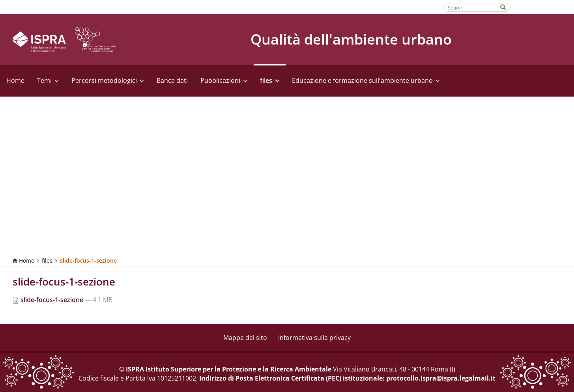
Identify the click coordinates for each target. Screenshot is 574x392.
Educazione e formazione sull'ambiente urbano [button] (366, 80)
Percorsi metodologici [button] (108, 80)
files (47, 260)
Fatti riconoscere (543, 7)
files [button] (270, 80)
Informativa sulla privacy (314, 338)
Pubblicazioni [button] (224, 80)
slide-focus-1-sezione (49, 300)
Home (15, 80)
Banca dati (172, 80)
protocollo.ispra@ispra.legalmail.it (441, 378)
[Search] (507, 7)
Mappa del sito (245, 338)
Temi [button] (48, 80)
